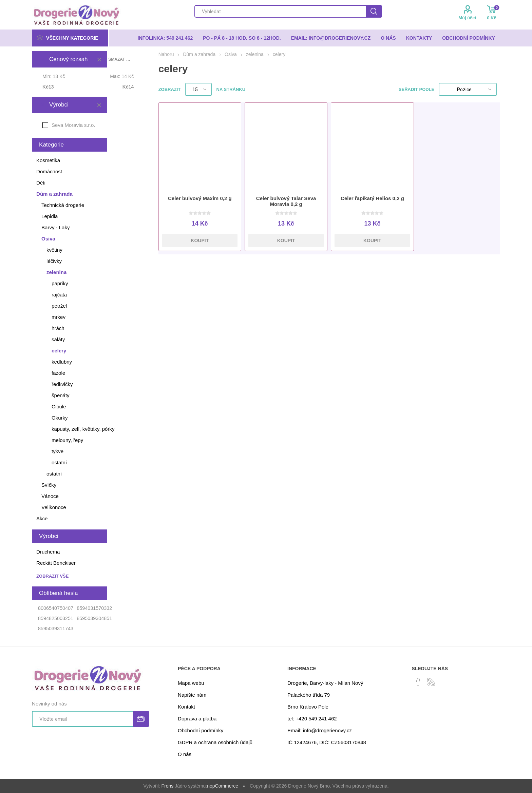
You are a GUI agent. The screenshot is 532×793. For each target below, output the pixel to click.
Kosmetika (48, 160)
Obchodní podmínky (201, 730)
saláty (58, 339)
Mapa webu (191, 683)
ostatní (59, 462)
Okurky (60, 418)
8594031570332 (94, 608)
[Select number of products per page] (198, 89)
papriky (60, 283)
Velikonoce (54, 507)
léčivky (54, 261)
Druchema (48, 552)
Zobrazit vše (52, 576)
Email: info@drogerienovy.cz (320, 730)
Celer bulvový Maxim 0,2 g (200, 198)
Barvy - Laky (55, 227)
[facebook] (418, 682)
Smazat (99, 59)
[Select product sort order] (468, 89)
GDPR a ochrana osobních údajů (215, 742)
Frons (168, 786)
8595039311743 (56, 628)
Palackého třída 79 (309, 695)
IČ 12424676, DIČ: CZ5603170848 (327, 742)
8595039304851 (94, 618)
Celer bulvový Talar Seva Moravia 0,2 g (286, 201)
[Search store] (280, 11)
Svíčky (49, 485)
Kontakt (186, 707)
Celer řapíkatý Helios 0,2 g (372, 198)
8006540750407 (56, 608)
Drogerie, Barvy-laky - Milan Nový (325, 683)
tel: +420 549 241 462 (312, 719)
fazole (58, 373)
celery (59, 351)
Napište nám (192, 695)
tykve (58, 451)
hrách (58, 328)
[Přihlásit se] (82, 719)
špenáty (61, 395)
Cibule (59, 407)
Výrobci (59, 105)
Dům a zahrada (54, 194)
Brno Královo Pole (308, 707)
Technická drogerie (63, 205)
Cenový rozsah (68, 59)
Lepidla (50, 216)
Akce (42, 518)
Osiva (48, 239)
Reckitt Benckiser (56, 563)
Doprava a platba (197, 719)
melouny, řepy (67, 440)
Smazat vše (119, 59)
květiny (54, 250)
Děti (41, 183)
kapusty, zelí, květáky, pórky (83, 429)
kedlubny (62, 362)
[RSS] (431, 682)
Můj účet (467, 18)
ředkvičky (62, 384)
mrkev (59, 317)
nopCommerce (223, 786)
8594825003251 (56, 618)
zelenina (56, 272)
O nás (185, 754)
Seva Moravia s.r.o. (73, 125)
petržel (59, 306)
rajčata (59, 295)
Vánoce (50, 496)
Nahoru (166, 54)
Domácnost (49, 171)
